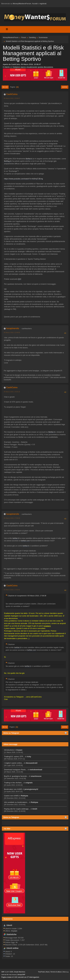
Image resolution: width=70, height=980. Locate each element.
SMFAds (4, 975)
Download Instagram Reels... (16, 770)
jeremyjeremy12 (31, 789)
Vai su (5, 727)
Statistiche (8, 919)
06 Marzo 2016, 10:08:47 (12, 98)
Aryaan (19, 750)
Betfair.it (29, 159)
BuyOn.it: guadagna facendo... (16, 776)
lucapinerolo (13, 328)
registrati (43, 4)
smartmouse (36, 776)
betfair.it (16, 538)
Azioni (65, 87)
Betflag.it (8, 161)
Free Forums (13, 975)
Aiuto (48, 972)
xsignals (29, 783)
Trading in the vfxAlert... (13, 783)
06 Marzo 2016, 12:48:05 (12, 332)
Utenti (9, 925)
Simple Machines (20, 972)
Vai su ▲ (66, 972)
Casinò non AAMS (11, 796)
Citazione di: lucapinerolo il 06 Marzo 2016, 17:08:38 (27, 596)
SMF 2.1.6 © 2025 (7, 972)
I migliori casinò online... (14, 763)
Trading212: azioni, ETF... (14, 757)
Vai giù (5, 87)
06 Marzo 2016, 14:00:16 (12, 392)
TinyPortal (41, 972)
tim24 (35, 809)
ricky (29, 757)
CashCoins (12, 94)
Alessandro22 (31, 763)
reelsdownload (36, 770)
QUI (20, 279)
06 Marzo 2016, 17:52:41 (12, 590)
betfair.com (25, 541)
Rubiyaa (25, 796)
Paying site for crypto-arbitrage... (17, 809)
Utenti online (12, 948)
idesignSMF (22, 974)
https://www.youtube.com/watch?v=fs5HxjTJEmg (23, 179)
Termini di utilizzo (56, 972)
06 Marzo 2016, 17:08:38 (12, 518)
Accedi (35, 4)
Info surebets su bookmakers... (16, 802)
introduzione (9, 750)
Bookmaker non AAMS (13, 789)
